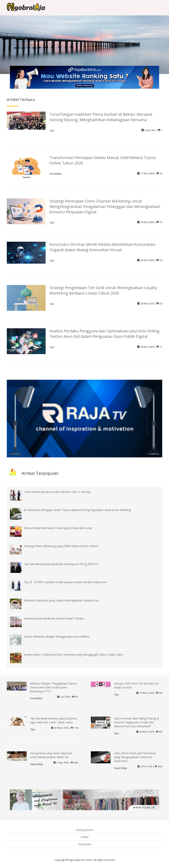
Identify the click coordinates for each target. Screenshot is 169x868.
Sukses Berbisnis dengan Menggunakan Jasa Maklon (57, 636)
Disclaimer (85, 844)
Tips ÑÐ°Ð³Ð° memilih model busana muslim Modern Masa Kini (65, 582)
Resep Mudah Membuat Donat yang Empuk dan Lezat (58, 528)
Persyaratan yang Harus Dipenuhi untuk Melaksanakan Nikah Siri (51, 755)
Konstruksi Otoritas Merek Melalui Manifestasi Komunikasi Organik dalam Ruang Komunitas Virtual (102, 247)
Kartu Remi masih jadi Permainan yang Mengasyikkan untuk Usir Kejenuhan (135, 757)
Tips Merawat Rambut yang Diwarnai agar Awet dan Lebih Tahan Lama (53, 720)
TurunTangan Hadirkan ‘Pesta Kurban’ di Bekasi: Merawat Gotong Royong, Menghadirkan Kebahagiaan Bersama (101, 117)
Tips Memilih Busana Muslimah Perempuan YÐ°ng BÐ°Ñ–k (61, 564)
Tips (52, 130)
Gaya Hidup (36, 764)
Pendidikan (56, 174)
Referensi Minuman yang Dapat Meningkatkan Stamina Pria (61, 600)
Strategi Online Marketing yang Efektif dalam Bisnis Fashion (61, 546)
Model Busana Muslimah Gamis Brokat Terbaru (54, 618)
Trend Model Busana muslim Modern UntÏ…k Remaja (57, 492)
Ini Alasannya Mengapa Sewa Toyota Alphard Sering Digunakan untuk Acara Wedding (77, 510)
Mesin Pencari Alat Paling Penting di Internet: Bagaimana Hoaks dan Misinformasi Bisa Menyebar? (136, 722)
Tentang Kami (84, 830)
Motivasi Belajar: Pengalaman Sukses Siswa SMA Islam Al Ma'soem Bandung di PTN (54, 687)
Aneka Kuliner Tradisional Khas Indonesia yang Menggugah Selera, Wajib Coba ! (74, 655)
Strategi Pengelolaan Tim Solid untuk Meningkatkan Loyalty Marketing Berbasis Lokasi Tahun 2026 (103, 290)
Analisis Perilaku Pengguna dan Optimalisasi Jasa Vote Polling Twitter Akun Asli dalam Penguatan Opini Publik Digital (104, 334)
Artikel (85, 837)
